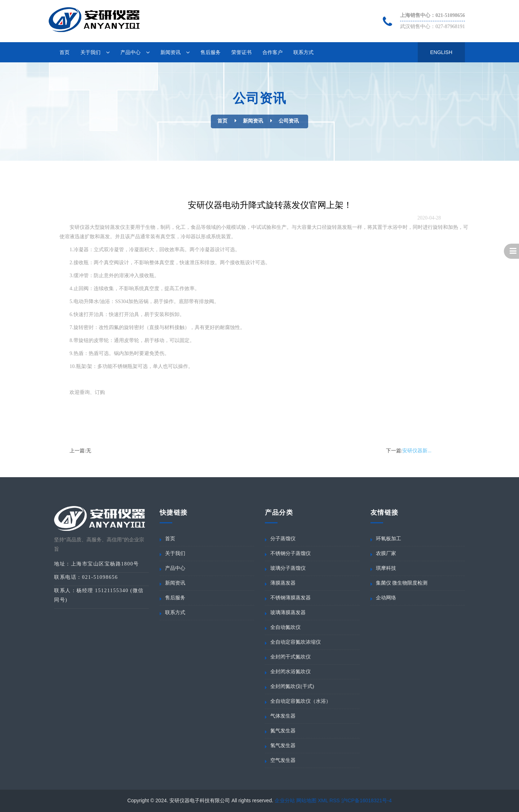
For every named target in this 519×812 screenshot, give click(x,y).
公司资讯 (289, 121)
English (441, 52)
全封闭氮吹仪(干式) (292, 686)
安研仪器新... (417, 451)
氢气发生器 (283, 746)
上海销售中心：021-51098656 (432, 15)
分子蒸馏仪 (283, 539)
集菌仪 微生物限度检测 (402, 583)
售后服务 (210, 52)
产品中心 (130, 52)
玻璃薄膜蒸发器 (288, 613)
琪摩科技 (386, 568)
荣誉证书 (241, 52)
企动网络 (386, 598)
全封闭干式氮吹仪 (290, 657)
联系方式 (303, 52)
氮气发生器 (283, 731)
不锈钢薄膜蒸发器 (290, 598)
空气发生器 (283, 760)
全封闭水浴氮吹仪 (290, 672)
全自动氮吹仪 (285, 627)
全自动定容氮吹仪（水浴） (301, 701)
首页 (65, 52)
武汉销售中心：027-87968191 (432, 26)
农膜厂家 (386, 553)
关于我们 (90, 52)
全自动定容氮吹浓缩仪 (296, 642)
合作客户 (272, 52)
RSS (335, 800)
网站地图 (306, 800)
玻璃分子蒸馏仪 (288, 568)
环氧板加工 (389, 539)
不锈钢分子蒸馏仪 (290, 553)
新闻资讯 (170, 52)
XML (323, 800)
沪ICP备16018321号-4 (367, 800)
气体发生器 (283, 716)
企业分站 (285, 800)
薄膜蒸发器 (283, 583)
